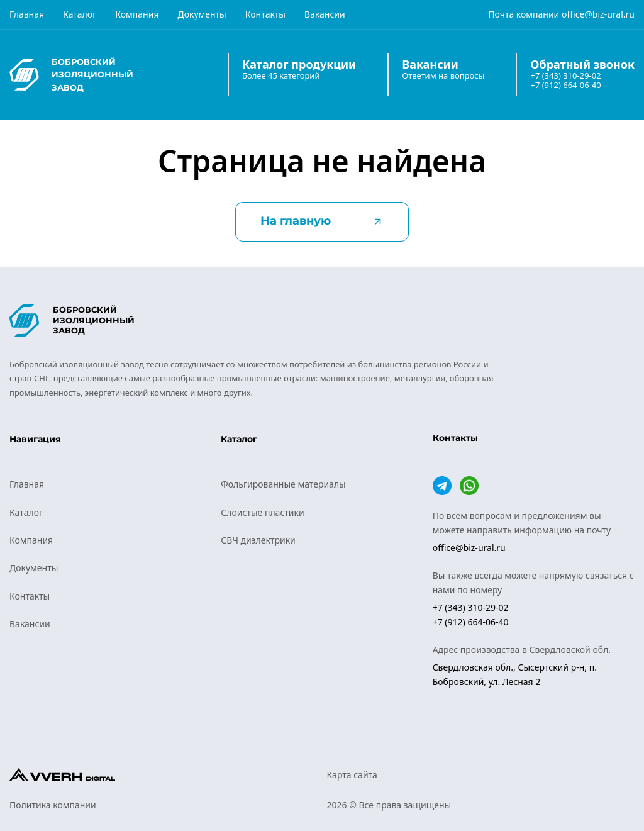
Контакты (265, 14)
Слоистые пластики (262, 512)
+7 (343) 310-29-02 (565, 76)
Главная (27, 14)
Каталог (80, 14)
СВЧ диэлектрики (258, 540)
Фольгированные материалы (283, 484)
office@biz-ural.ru (598, 14)
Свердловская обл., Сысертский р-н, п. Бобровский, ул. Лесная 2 (515, 674)
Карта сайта (352, 775)
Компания (137, 14)
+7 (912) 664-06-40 (565, 85)
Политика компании (53, 805)
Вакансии (325, 14)
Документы (202, 14)
